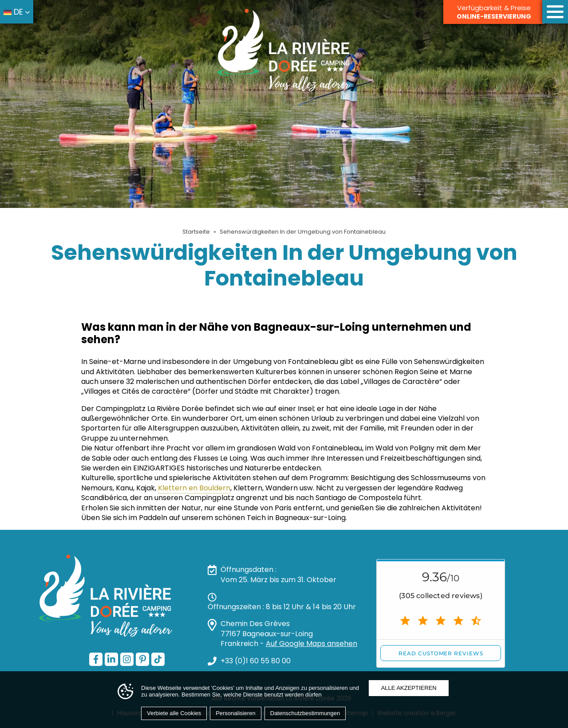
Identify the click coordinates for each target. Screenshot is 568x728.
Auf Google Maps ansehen (312, 644)
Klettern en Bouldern (194, 488)
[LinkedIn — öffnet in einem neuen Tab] (111, 659)
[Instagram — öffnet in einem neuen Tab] (127, 659)
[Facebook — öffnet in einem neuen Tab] (96, 659)
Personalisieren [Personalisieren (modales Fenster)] (236, 713)
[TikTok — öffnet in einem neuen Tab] (158, 659)
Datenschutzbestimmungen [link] (305, 713)
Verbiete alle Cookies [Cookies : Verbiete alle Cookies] (174, 713)
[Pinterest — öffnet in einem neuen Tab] (142, 659)
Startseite (196, 232)
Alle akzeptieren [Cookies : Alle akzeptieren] (409, 688)
